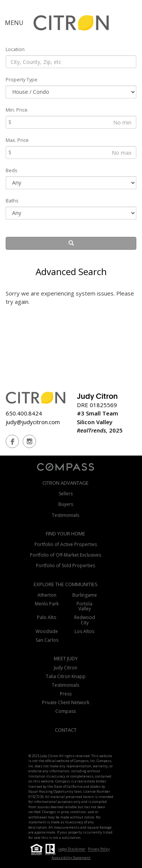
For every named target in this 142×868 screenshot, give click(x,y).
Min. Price (17, 110)
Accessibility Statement (71, 858)
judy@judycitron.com (33, 422)
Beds (12, 170)
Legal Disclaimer (72, 849)
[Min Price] (71, 122)
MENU (14, 23)
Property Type (22, 80)
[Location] (71, 62)
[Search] (71, 243)
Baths (12, 201)
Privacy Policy (99, 849)
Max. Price (17, 140)
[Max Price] (71, 152)
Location (15, 49)
